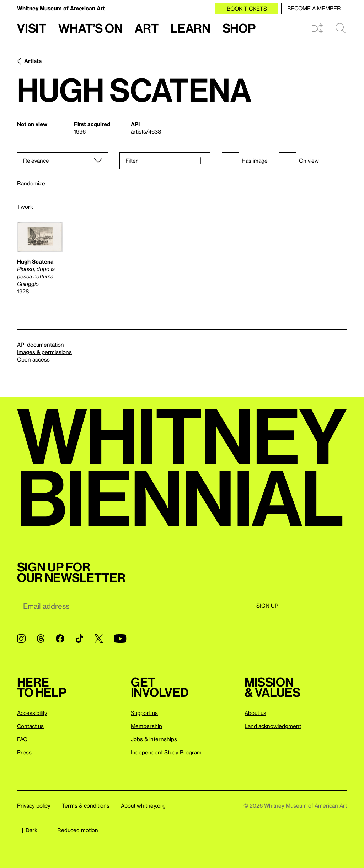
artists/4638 (146, 131)
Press (24, 752)
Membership (146, 726)
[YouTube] (120, 639)
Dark (27, 830)
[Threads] (41, 639)
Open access (33, 359)
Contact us (30, 726)
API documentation (41, 345)
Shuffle (317, 28)
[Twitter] (99, 639)
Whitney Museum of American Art (61, 8)
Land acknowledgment (273, 726)
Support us (144, 713)
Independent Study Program (166, 752)
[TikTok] (79, 639)
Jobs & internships (154, 739)
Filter (132, 161)
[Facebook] (60, 639)
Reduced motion (73, 830)
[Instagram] (21, 639)
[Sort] (63, 161)
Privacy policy (34, 805)
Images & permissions (44, 352)
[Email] (131, 606)
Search (341, 28)
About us (255, 713)
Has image (245, 161)
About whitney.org (143, 805)
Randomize (31, 183)
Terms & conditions (86, 805)
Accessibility (32, 713)
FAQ (22, 739)
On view (299, 161)
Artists (33, 61)
